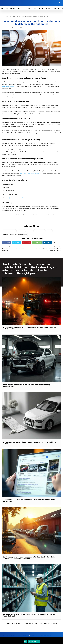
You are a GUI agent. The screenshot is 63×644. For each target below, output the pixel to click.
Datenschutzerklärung (34, 642)
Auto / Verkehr (8, 17)
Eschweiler (49, 231)
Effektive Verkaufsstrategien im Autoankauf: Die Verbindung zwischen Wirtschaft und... (29, 615)
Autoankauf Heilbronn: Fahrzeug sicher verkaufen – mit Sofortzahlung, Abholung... (30, 443)
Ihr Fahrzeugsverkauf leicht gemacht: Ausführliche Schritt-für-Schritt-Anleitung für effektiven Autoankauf (29, 558)
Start (3, 17)
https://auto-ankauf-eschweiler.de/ (29, 173)
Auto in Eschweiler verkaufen (9, 231)
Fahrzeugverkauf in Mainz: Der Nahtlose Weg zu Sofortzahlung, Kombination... (27, 385)
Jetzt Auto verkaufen (22, 235)
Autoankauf (30, 231)
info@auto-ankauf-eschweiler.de (16, 198)
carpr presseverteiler (9, 28)
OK (25, 642)
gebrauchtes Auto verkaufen (9, 235)
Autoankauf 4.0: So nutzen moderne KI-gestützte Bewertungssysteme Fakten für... (29, 500)
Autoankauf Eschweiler (39, 231)
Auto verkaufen (21, 231)
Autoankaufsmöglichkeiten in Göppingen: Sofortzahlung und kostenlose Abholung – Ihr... (30, 328)
